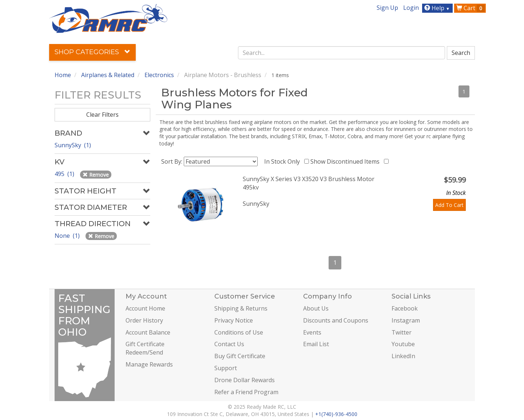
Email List (316, 344)
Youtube (403, 344)
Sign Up (387, 8)
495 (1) (65, 174)
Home (63, 75)
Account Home (145, 308)
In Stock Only (283, 161)
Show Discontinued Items (346, 161)
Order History (144, 320)
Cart (471, 8)
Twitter (402, 332)
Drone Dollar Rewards (245, 380)
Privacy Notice (234, 320)
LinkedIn (403, 356)
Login (411, 8)
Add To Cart (449, 205)
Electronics (159, 75)
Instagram (406, 320)
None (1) (68, 236)
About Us (316, 308)
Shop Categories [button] (92, 52)
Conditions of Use (239, 332)
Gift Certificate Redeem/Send (145, 348)
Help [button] (438, 8)
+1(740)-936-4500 (336, 414)
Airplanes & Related (108, 75)
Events (312, 332)
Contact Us (229, 344)
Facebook (405, 308)
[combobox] (342, 53)
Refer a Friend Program (246, 392)
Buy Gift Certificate (240, 356)
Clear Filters (102, 115)
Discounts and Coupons (336, 320)
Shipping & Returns (241, 308)
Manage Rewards (149, 364)
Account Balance (148, 332)
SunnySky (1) (73, 145)
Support (226, 368)
